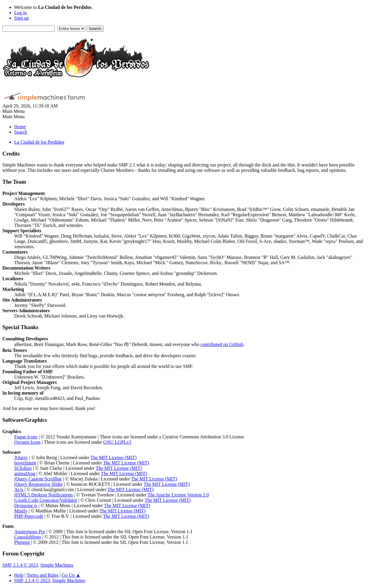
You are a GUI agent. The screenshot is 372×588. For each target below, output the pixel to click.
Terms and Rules (43, 575)
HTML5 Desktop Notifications (44, 495)
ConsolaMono (28, 537)
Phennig (22, 542)
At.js (19, 490)
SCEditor (23, 468)
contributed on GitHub (222, 344)
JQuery (21, 458)
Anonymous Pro (30, 532)
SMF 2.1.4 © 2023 (20, 565)
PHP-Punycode (29, 516)
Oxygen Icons (27, 442)
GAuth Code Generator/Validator (46, 500)
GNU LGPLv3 (117, 442)
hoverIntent (25, 463)
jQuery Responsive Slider (39, 484)
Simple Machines (57, 565)
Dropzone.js (26, 506)
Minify (21, 511)
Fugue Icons (26, 437)
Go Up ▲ (71, 575)
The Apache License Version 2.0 (178, 495)
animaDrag (25, 474)
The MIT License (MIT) (113, 458)
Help (19, 575)
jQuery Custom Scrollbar (38, 479)
